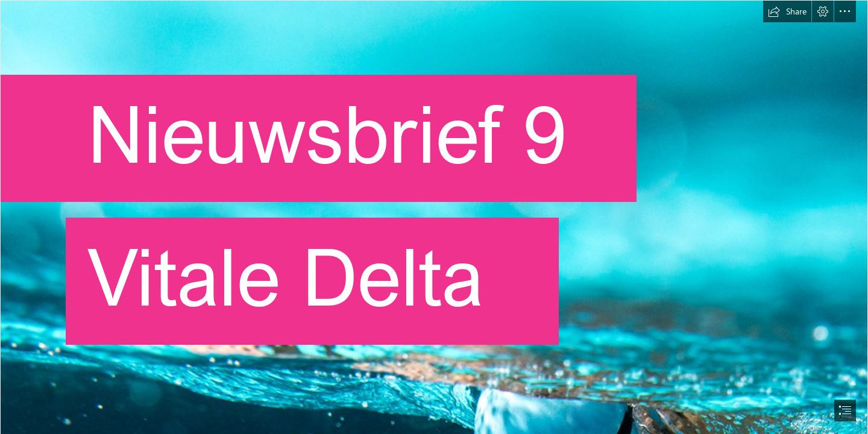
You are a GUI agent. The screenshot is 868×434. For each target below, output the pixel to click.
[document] (434, 217)
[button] (787, 11)
